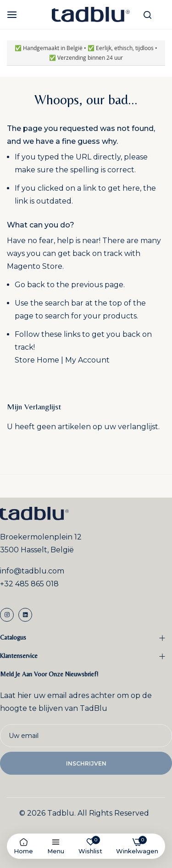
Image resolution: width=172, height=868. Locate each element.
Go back (30, 285)
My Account (87, 360)
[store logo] (91, 14)
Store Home (37, 360)
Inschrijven (86, 763)
